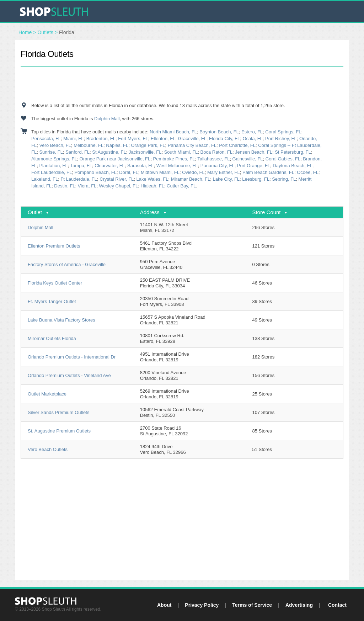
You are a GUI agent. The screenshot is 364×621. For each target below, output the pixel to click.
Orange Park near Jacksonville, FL (115, 159)
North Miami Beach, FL (173, 132)
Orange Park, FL (148, 145)
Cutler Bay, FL (181, 186)
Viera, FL (87, 186)
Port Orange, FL (254, 166)
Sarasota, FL (140, 166)
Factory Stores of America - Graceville (67, 264)
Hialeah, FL (152, 186)
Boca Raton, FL (216, 152)
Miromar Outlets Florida (52, 338)
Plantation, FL (53, 166)
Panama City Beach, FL (192, 145)
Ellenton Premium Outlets (54, 246)
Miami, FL (73, 139)
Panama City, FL (218, 166)
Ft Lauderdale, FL (79, 179)
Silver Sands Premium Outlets (58, 412)
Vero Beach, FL (55, 145)
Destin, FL (65, 186)
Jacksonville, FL (145, 152)
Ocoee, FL (308, 172)
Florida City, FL (224, 139)
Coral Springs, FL (283, 132)
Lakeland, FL (45, 179)
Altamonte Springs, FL (54, 159)
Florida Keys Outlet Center (55, 283)
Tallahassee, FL (213, 159)
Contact (337, 605)
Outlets (45, 32)
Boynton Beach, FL (219, 132)
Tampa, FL (81, 166)
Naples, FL (117, 145)
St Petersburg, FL (293, 152)
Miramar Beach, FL (191, 179)
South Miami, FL (181, 152)
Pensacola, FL (46, 139)
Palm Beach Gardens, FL (268, 172)
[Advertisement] (182, 84)
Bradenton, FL (101, 139)
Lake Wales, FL (152, 179)
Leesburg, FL (256, 179)
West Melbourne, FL (177, 166)
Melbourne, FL (89, 145)
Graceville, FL (192, 139)
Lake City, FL (226, 179)
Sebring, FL (284, 179)
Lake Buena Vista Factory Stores (61, 320)
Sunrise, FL (51, 152)
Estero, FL (252, 132)
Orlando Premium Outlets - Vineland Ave (69, 375)
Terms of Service (252, 605)
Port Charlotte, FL (237, 145)
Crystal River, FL (117, 179)
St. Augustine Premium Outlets (59, 431)
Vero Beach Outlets (48, 449)
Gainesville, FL (248, 159)
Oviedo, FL (193, 172)
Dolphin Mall (107, 119)
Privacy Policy (202, 605)
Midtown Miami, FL (160, 172)
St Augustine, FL (109, 152)
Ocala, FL (252, 139)
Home (25, 32)
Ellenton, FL (163, 139)
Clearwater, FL (110, 166)
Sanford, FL (77, 152)
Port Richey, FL (281, 139)
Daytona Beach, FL (292, 166)
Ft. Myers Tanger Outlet (52, 301)
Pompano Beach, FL (95, 172)
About (164, 605)
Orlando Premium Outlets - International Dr (72, 357)
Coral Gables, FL (283, 159)
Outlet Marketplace (47, 394)
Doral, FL (129, 172)
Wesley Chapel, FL (119, 186)
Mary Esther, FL (224, 172)
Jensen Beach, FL (254, 152)
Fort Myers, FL (133, 139)
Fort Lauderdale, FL (52, 172)
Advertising (299, 605)
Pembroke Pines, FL (174, 159)
